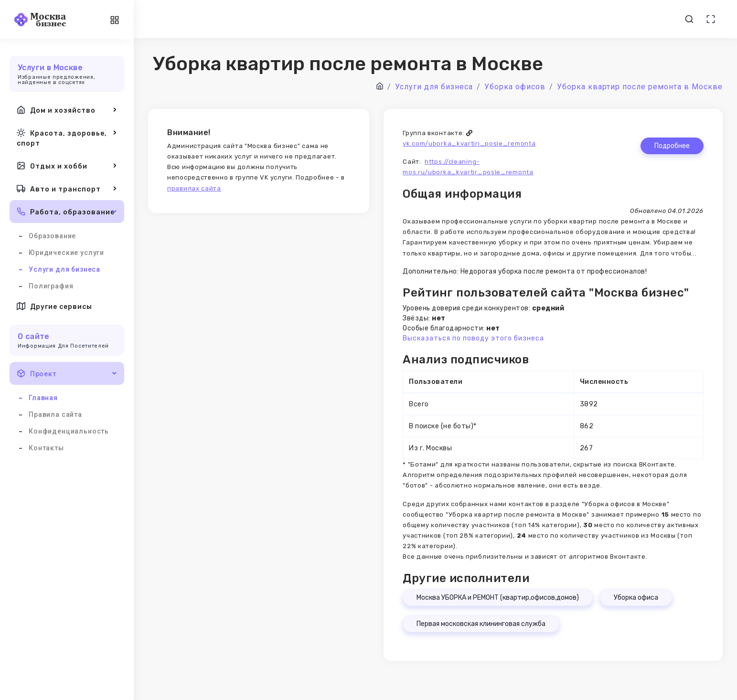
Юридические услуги (66, 253)
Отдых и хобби (67, 166)
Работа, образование (67, 212)
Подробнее (672, 146)
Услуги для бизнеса (64, 269)
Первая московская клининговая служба (481, 624)
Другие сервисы (54, 306)
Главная (43, 398)
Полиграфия (51, 286)
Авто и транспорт (67, 189)
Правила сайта (55, 414)
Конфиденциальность (69, 431)
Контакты (46, 448)
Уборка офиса (636, 598)
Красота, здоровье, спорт (67, 137)
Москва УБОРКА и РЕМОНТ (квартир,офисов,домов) (498, 598)
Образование (52, 236)
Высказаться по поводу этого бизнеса (473, 338)
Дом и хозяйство (67, 110)
